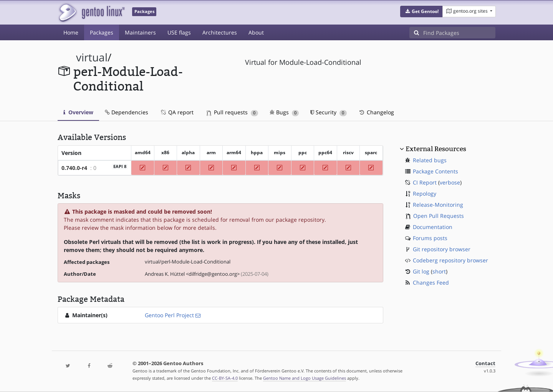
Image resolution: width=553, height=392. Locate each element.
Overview (78, 112)
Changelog (376, 112)
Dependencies (127, 112)
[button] (421, 12)
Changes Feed (431, 282)
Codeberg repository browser (450, 260)
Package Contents (435, 171)
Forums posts (430, 238)
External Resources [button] (436, 149)
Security (329, 112)
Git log (421, 271)
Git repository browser (442, 249)
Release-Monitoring (438, 205)
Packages (102, 32)
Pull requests (232, 112)
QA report (177, 112)
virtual (92, 57)
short (439, 271)
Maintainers (140, 32)
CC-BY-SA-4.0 (225, 378)
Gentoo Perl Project (169, 315)
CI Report (425, 182)
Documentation (433, 227)
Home (71, 32)
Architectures (220, 32)
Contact (485, 363)
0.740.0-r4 (74, 168)
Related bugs (430, 160)
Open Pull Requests (439, 216)
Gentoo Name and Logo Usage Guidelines (305, 378)
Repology (425, 194)
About (256, 32)
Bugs (284, 112)
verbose (450, 182)
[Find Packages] (459, 33)
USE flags (179, 32)
